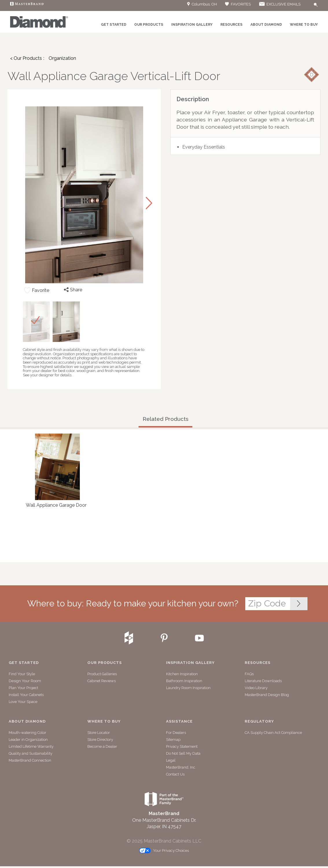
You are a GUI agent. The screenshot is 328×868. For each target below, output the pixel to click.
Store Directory (100, 740)
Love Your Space (23, 702)
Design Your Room (25, 681)
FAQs (249, 674)
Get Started (114, 25)
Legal (171, 760)
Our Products (149, 25)
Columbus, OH (202, 4)
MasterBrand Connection (30, 760)
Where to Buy (304, 25)
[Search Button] (316, 5)
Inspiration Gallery (192, 25)
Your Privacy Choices (164, 851)
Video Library (256, 688)
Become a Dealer (102, 746)
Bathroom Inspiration (184, 681)
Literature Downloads (263, 681)
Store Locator (99, 733)
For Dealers (176, 733)
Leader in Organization (28, 740)
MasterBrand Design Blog (267, 695)
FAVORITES (238, 4)
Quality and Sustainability (31, 753)
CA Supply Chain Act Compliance (273, 733)
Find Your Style (22, 674)
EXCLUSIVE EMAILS (279, 4)
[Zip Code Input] (299, 604)
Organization (62, 58)
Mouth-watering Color (27, 733)
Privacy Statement (182, 746)
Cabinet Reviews (102, 681)
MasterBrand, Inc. (181, 767)
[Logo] (39, 27)
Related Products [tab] (165, 419)
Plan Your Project (23, 688)
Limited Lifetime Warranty (31, 746)
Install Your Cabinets (26, 695)
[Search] (305, 6)
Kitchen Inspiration (182, 674)
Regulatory (259, 721)
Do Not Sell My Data (183, 753)
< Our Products (26, 58)
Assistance (179, 721)
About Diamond (266, 25)
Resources (231, 25)
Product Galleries (102, 674)
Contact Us (175, 774)
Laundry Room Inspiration (188, 688)
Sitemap (173, 740)
